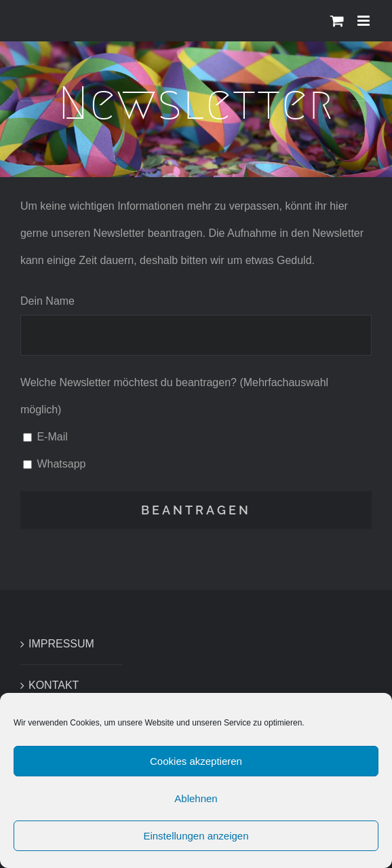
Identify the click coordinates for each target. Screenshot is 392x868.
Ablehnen (196, 800)
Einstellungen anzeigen (196, 837)
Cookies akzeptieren (196, 762)
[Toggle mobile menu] (365, 21)
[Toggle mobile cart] (337, 21)
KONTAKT (54, 685)
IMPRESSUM (61, 644)
